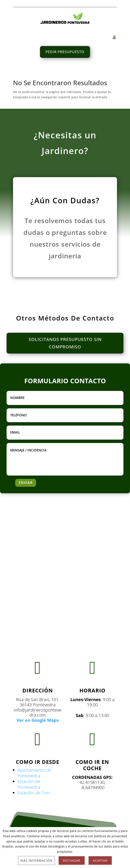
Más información (37, 860)
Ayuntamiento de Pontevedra (34, 773)
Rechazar (72, 860)
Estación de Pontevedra (29, 784)
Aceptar (100, 860)
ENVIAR (26, 483)
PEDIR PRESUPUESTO (65, 52)
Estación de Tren (34, 793)
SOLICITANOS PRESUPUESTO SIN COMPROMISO (65, 343)
